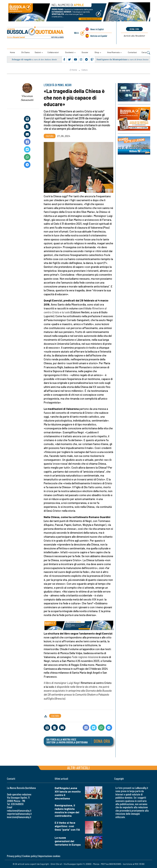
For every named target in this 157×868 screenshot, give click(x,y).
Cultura (84, 70)
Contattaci (132, 52)
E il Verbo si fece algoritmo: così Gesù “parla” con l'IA (67, 826)
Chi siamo (25, 52)
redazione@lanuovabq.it (19, 810)
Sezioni (38, 52)
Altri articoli (78, 768)
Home (12, 52)
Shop (97, 52)
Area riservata (113, 52)
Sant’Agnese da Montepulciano (112, 59)
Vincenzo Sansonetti (27, 98)
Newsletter (134, 36)
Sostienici (69, 52)
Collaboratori (53, 52)
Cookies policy (30, 856)
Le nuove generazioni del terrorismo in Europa (68, 841)
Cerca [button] (146, 53)
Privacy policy (14, 856)
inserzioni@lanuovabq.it (19, 817)
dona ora (134, 29)
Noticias (99, 36)
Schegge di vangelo (22, 59)
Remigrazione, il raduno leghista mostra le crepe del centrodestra (67, 810)
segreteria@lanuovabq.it (19, 814)
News (97, 29)
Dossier (85, 52)
